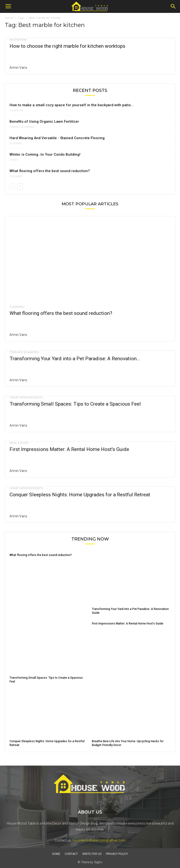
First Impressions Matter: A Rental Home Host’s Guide (69, 449)
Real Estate (19, 443)
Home (9, 18)
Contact (71, 854)
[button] (173, 6)
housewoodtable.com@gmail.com (99, 840)
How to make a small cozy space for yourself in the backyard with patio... (72, 105)
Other (14, 160)
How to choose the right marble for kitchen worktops (67, 46)
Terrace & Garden (22, 127)
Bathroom (18, 40)
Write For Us (92, 854)
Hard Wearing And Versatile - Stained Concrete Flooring (57, 138)
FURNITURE (17, 111)
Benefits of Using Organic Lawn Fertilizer (44, 122)
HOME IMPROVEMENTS (26, 397)
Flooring (16, 143)
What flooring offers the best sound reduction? (50, 171)
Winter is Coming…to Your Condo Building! (45, 154)
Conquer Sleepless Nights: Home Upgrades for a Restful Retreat (80, 495)
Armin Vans (18, 68)
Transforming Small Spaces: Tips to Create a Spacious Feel (75, 404)
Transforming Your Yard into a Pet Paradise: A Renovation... (75, 359)
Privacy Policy (117, 854)
